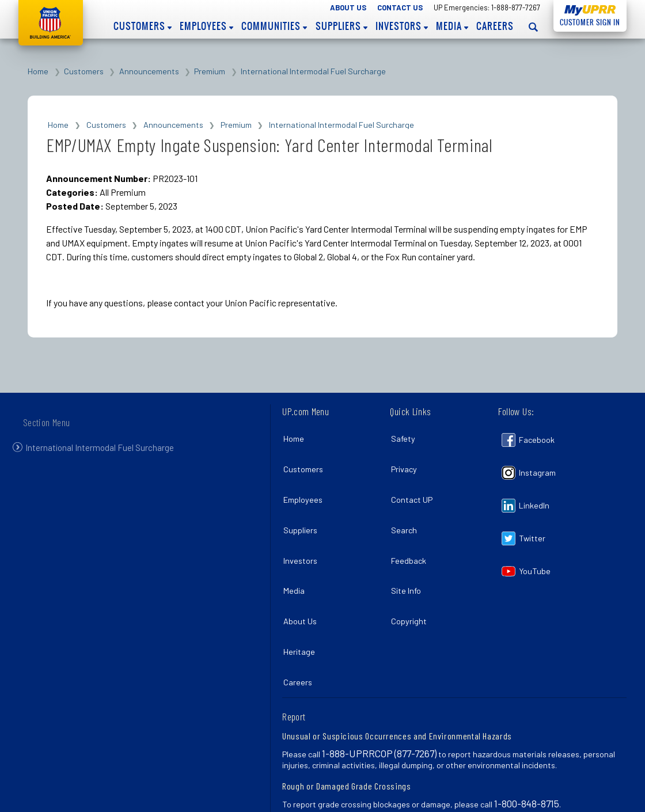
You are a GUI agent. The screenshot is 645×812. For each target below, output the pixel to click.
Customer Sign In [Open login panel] (587, 20)
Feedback (411, 536)
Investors (402, 26)
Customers (143, 26)
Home (38, 71)
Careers (495, 26)
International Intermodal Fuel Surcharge (313, 71)
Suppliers (342, 26)
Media (452, 26)
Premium (210, 71)
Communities (274, 26)
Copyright (411, 587)
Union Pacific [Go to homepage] (51, 23)
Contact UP (414, 486)
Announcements (149, 71)
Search (406, 512)
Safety (405, 436)
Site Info (408, 562)
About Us (348, 7)
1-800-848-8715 (527, 756)
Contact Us (400, 7)
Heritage (301, 612)
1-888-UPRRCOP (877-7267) (379, 705)
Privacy (406, 461)
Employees (206, 26)
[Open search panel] (533, 27)
